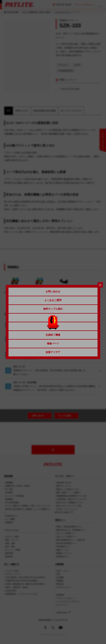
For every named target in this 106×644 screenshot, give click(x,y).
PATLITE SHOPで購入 (70, 89)
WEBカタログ (22, 111)
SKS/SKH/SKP (15, 284)
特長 (8, 111)
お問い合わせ (38, 416)
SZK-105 (64, 284)
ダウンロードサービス (71, 111)
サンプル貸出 (65, 416)
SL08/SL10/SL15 (39, 284)
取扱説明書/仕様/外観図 (45, 111)
